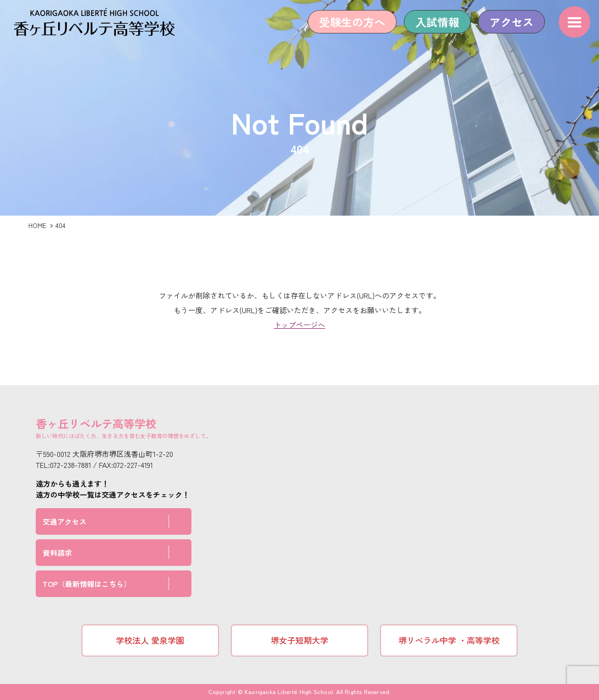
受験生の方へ (347, 29)
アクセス (506, 29)
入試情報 (432, 29)
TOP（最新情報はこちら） (87, 584)
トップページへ (299, 325)
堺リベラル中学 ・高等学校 (449, 640)
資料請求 (57, 553)
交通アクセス (65, 521)
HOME (37, 225)
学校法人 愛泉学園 (150, 640)
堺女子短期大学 (299, 640)
